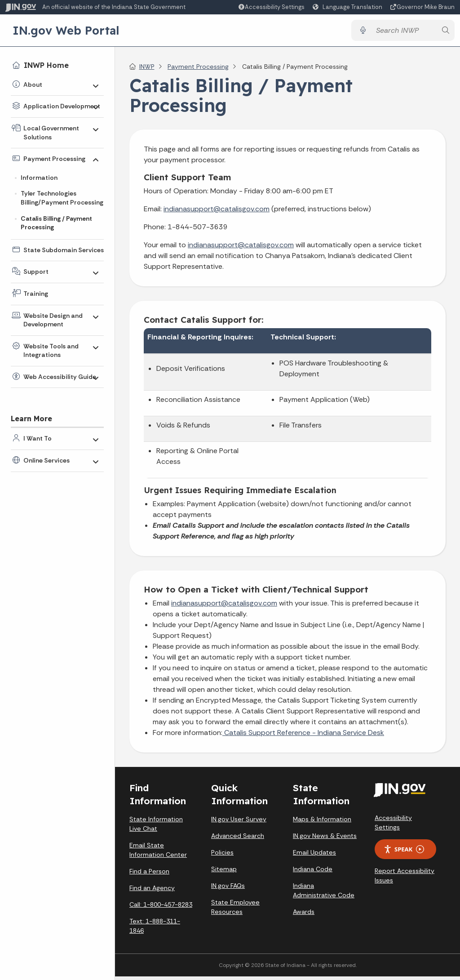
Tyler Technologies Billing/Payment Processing (62, 198)
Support (36, 272)
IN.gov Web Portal (66, 32)
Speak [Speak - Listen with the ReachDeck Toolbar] (404, 853)
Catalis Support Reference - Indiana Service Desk (303, 736)
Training (36, 294)
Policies (222, 856)
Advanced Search (238, 839)
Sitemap (224, 873)
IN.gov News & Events (325, 839)
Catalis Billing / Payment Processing (56, 223)
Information (39, 178)
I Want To (38, 438)
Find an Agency (152, 891)
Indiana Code (313, 873)
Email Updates (314, 856)
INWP (147, 70)
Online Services (46, 460)
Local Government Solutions (51, 133)
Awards (304, 915)
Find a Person (149, 875)
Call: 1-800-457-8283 (161, 908)
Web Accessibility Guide (60, 377)
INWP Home (46, 65)
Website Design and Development (53, 320)
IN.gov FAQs (228, 889)
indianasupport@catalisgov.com (217, 212)
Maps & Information (322, 823)
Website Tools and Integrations (51, 351)
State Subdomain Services (64, 250)
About (33, 85)
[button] (271, 7)
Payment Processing (54, 159)
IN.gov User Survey (239, 823)
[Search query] (404, 32)
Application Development (62, 106)
